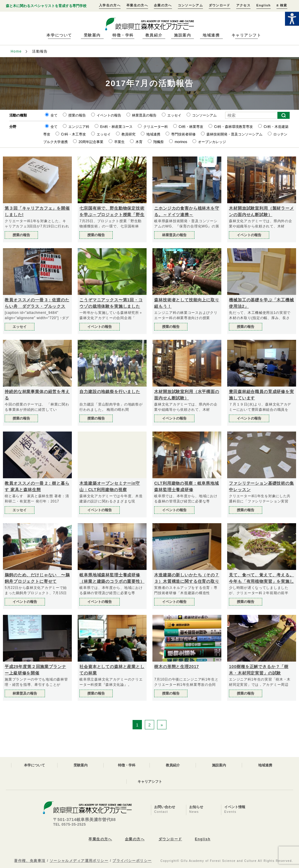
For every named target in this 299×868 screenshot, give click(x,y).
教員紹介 (154, 35)
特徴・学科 (123, 35)
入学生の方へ (110, 5)
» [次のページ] (162, 725)
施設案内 (182, 35)
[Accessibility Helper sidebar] (292, 19)
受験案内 (92, 35)
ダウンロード (220, 5)
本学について (59, 35)
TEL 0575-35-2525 (69, 824)
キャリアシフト (246, 35)
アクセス (243, 5)
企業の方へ (163, 5)
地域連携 (211, 35)
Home (16, 51)
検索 (282, 5)
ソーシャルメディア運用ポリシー (79, 861)
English (264, 5)
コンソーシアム (190, 5)
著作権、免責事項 (30, 861)
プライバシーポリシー (132, 861)
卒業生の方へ (137, 5)
